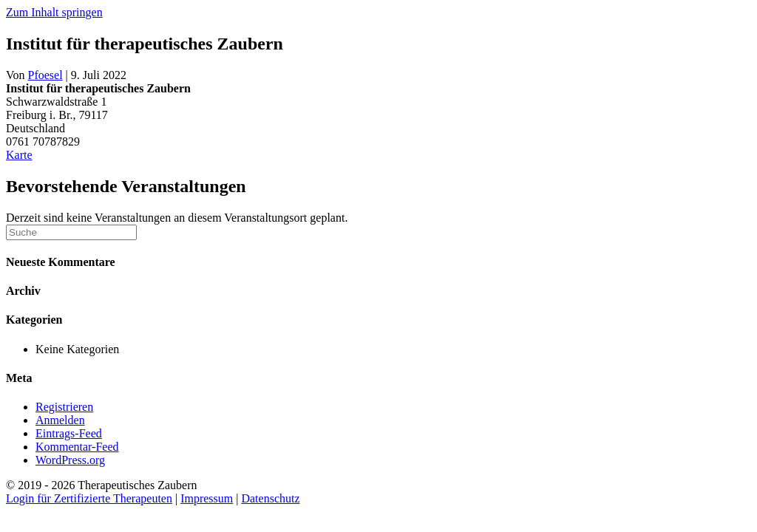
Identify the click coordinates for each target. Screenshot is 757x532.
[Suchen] (71, 232)
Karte (19, 155)
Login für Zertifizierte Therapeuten (89, 498)
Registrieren (64, 407)
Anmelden (60, 420)
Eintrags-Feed (69, 433)
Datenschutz (270, 498)
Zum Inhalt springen (54, 12)
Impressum (207, 498)
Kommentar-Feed (77, 447)
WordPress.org (70, 460)
